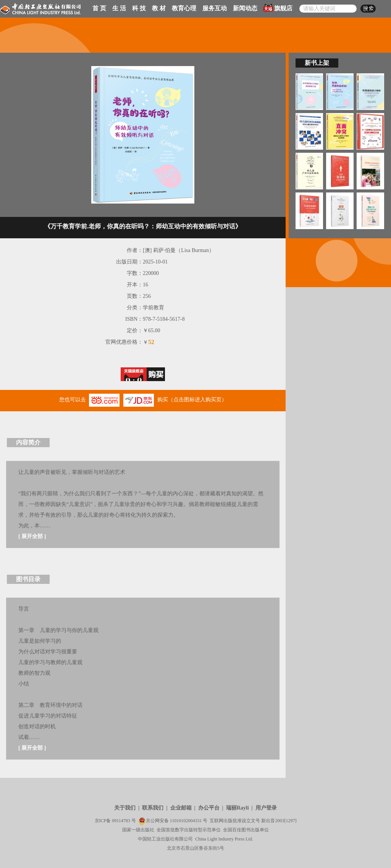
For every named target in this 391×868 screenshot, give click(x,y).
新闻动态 (245, 8)
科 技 (139, 8)
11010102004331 (186, 821)
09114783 (121, 821)
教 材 (159, 8)
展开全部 (32, 536)
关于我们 (125, 808)
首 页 (99, 8)
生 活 (119, 8)
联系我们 (153, 808)
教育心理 (184, 8)
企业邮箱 (181, 808)
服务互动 (215, 8)
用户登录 (266, 808)
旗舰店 (278, 8)
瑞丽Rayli (238, 808)
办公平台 (209, 808)
